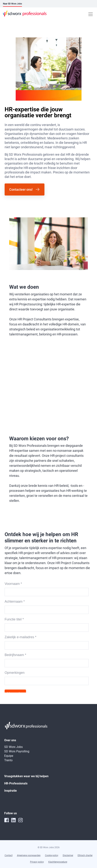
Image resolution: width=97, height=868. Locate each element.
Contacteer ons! (21, 189)
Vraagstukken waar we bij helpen (26, 776)
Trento (8, 760)
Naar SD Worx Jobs (12, 4)
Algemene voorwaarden (29, 855)
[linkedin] (13, 820)
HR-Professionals (16, 783)
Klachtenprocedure (58, 862)
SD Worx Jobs (13, 747)
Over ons (10, 740)
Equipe (9, 756)
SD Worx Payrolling (17, 751)
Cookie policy (52, 855)
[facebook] (6, 820)
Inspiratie (11, 791)
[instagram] (20, 820)
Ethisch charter (85, 855)
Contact (9, 855)
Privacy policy (37, 862)
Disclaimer (68, 855)
